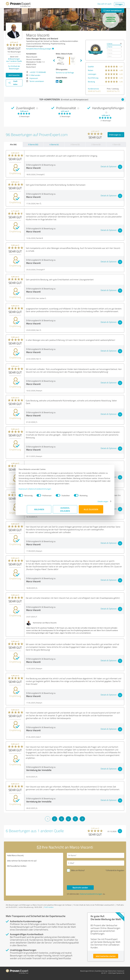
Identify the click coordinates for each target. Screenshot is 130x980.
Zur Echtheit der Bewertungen (14, 67)
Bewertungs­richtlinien (87, 971)
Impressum (31, 490)
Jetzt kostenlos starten (106, 956)
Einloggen (119, 4)
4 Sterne (110, 47)
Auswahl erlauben (65, 511)
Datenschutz (112, 971)
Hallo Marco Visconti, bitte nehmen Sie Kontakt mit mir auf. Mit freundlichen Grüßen (34, 874)
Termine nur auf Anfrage (65, 73)
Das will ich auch (104, 4)
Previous (54, 61)
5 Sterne (110, 44)
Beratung (91, 82)
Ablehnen (39, 511)
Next (81, 61)
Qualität (91, 66)
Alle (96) (13, 144)
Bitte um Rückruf (78, 870)
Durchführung (93, 78)
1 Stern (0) (116, 144)
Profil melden (49, 907)
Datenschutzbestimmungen (48, 490)
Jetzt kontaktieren (113, 10)
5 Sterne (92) (33, 144)
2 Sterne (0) (96, 144)
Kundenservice (93, 89)
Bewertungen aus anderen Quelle (14, 60)
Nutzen (91, 70)
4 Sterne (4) (54, 144)
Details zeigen (95, 503)
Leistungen (92, 74)
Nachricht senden (80, 887)
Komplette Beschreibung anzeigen (40, 49)
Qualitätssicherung (101, 971)
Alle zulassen (91, 511)
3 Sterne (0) (75, 144)
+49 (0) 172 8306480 (38, 72)
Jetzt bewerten (14, 75)
